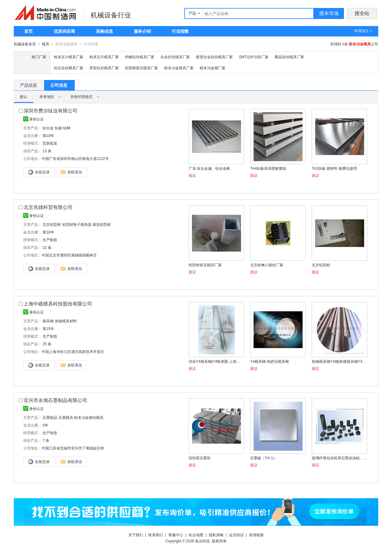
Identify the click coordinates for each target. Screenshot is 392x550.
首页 (28, 31)
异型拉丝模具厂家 (104, 68)
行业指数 (180, 31)
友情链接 (256, 535)
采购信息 (104, 31)
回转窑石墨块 (200, 458)
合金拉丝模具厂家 (175, 57)
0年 (45, 425)
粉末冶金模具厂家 (179, 68)
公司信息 (59, 85)
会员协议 (236, 535)
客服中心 (176, 535)
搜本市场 (329, 13)
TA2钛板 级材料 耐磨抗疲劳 (334, 168)
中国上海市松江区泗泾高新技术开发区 (73, 351)
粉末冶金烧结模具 (89, 417)
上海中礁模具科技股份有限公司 (58, 303)
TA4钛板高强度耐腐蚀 (268, 168)
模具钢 (48, 321)
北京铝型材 (52, 224)
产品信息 (28, 85)
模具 (46, 44)
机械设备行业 (111, 15)
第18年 (48, 135)
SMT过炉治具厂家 (254, 57)
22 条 (47, 247)
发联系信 (71, 172)
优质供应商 (64, 31)
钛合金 (48, 128)
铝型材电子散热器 (77, 224)
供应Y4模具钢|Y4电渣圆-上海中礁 (216, 361)
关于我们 (136, 535)
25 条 (47, 344)
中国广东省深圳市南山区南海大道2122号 (75, 158)
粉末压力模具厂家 (69, 57)
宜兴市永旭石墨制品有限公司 (55, 400)
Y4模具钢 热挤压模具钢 (269, 361)
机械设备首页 (25, 44)
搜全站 (362, 13)
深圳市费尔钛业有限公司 (51, 110)
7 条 (46, 440)
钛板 (58, 128)
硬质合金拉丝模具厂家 (214, 57)
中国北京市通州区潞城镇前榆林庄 (69, 255)
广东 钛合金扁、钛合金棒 (209, 168)
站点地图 (196, 535)
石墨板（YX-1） (264, 458)
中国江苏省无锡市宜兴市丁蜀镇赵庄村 (73, 448)
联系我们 (156, 535)
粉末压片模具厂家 (104, 57)
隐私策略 (216, 535)
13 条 (47, 151)
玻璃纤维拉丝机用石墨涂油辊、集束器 (339, 458)
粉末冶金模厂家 (213, 68)
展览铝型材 (102, 224)
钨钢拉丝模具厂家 (140, 57)
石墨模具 (66, 417)
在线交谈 (39, 172)
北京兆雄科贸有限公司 (48, 207)
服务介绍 (142, 31)
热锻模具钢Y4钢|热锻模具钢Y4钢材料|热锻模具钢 (339, 361)
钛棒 (67, 128)
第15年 (48, 328)
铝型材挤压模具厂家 (141, 68)
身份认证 (34, 119)
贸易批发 (50, 143)
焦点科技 (202, 541)
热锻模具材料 (66, 321)
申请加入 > (363, 31)
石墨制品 (50, 417)
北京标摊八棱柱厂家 (267, 265)
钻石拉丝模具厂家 (69, 68)
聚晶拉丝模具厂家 (289, 57)
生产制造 (50, 240)
